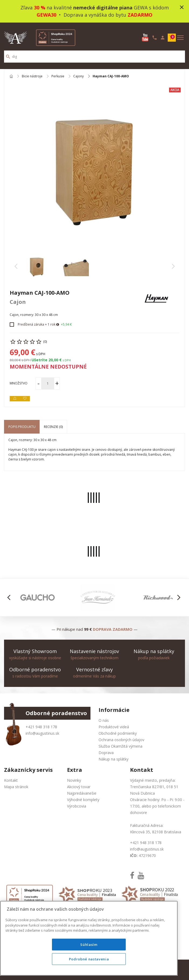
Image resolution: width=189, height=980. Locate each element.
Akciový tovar (79, 787)
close (182, 7)
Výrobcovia (77, 806)
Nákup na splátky (113, 759)
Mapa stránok (16, 787)
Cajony (78, 76)
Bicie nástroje (32, 76)
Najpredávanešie (82, 793)
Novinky (74, 780)
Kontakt (11, 780)
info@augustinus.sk (42, 733)
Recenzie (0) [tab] (53, 427)
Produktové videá (114, 727)
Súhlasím (89, 945)
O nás (104, 720)
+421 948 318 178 (41, 727)
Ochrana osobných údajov (121, 740)
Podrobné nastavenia (89, 959)
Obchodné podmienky (118, 733)
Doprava (106, 753)
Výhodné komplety (83, 800)
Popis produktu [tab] (22, 427)
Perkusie (58, 76)
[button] (10, 597)
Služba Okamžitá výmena (120, 746)
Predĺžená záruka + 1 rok (37, 324)
